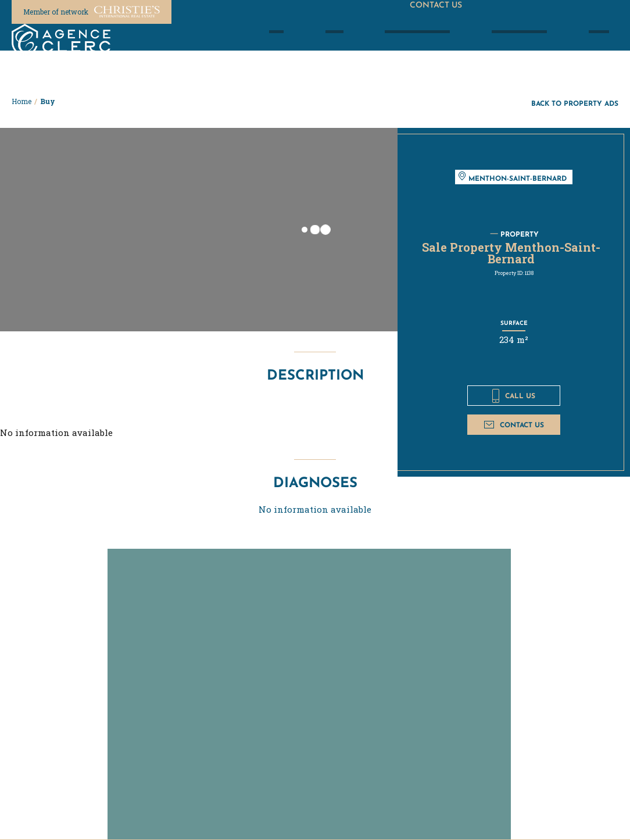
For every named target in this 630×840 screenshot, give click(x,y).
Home (22, 101)
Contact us (514, 425)
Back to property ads (575, 103)
